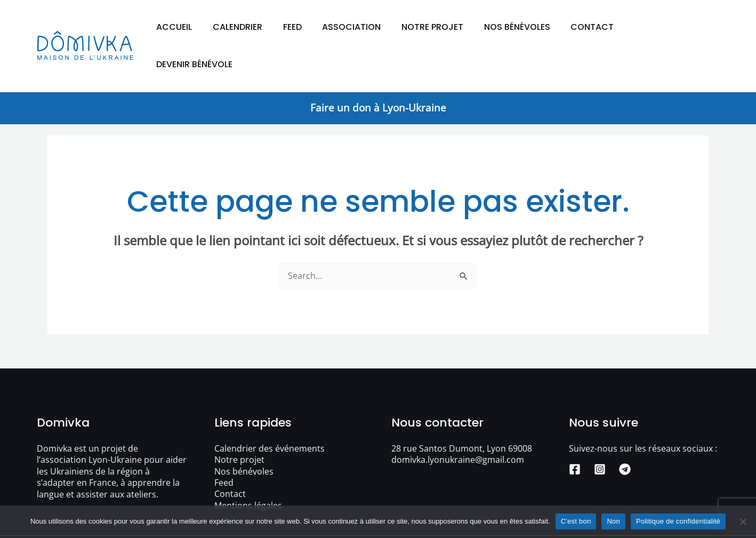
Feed (310, 27)
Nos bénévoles (524, 27)
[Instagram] (600, 432)
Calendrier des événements (270, 411)
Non (613, 521)
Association (366, 27)
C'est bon (576, 521)
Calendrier (259, 27)
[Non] (743, 521)
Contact (596, 27)
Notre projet (443, 27)
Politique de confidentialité (678, 521)
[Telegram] (625, 432)
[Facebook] (575, 432)
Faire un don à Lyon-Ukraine (378, 70)
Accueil (199, 27)
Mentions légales (248, 469)
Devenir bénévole (673, 27)
